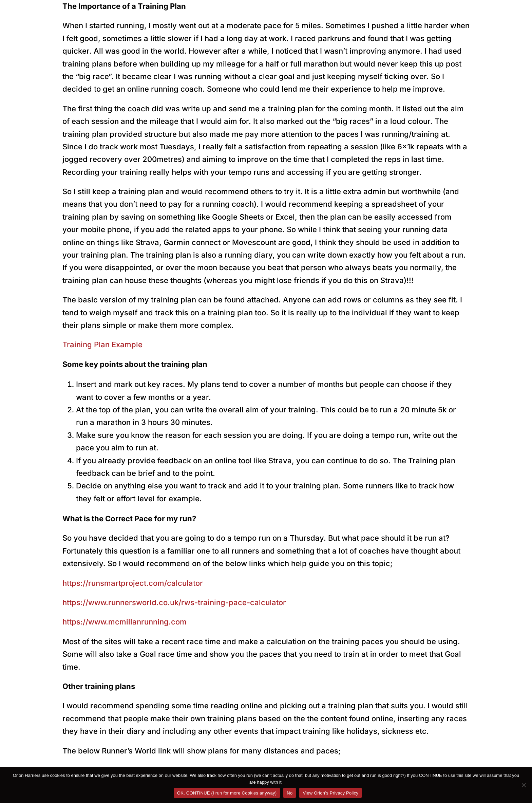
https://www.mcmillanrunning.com (125, 622)
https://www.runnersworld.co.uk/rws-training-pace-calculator (174, 602)
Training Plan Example (102, 344)
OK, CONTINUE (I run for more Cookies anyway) (227, 793)
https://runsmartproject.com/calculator (133, 583)
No (290, 793)
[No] (524, 785)
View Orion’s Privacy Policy (330, 793)
